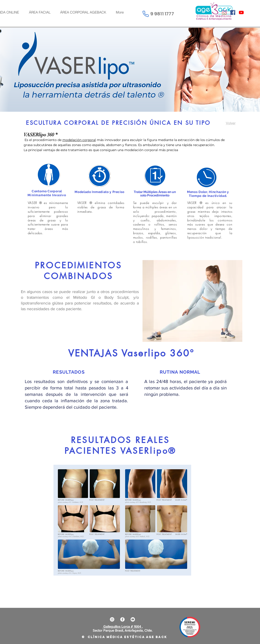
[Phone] (146, 14)
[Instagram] (224, 12)
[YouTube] (241, 12)
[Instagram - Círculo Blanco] (112, 619)
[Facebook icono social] (233, 12)
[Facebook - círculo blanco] (122, 619)
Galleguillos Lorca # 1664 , (122, 626)
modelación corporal (79, 140)
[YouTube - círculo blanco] (133, 619)
